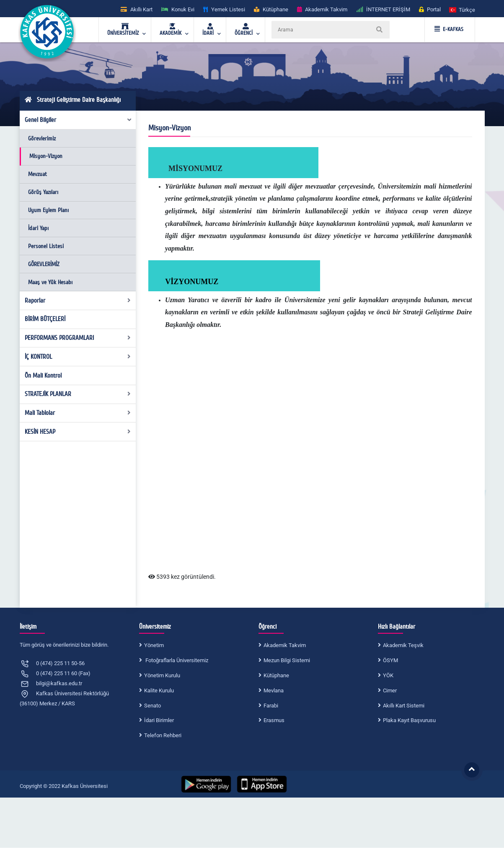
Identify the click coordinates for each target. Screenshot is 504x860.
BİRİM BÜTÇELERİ (45, 319)
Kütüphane (276, 675)
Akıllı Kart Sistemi (404, 706)
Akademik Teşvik (403, 645)
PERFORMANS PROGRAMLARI (78, 338)
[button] (463, 9)
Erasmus (274, 720)
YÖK (388, 675)
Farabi (271, 706)
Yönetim (154, 645)
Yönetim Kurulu (162, 675)
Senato (152, 706)
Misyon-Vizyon (46, 156)
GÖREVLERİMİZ (44, 264)
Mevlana (274, 690)
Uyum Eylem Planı (48, 210)
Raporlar (78, 300)
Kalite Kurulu (159, 690)
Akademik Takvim (285, 645)
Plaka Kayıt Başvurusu (409, 720)
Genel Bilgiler (78, 120)
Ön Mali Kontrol (43, 376)
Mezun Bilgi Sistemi (287, 660)
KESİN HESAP (78, 432)
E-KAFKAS (449, 29)
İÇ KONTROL (78, 357)
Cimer (390, 690)
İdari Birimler (159, 720)
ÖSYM (390, 660)
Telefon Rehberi (163, 735)
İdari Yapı (38, 228)
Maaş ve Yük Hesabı (50, 282)
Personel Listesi (46, 246)
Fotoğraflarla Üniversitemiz (176, 660)
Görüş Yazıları (43, 192)
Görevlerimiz (42, 139)
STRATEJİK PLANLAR (78, 394)
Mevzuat (37, 174)
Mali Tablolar (78, 413)
